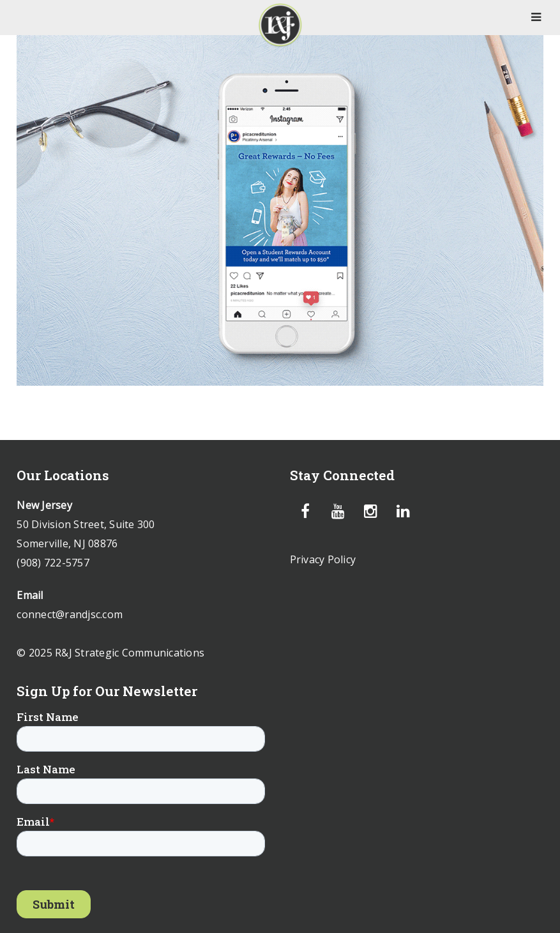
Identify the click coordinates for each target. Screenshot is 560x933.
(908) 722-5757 (53, 563)
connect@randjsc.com (70, 614)
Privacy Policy (323, 559)
